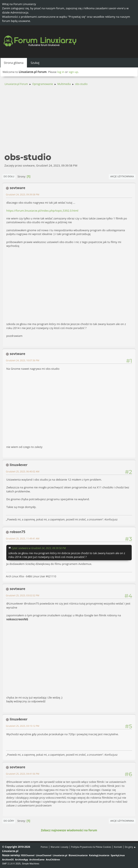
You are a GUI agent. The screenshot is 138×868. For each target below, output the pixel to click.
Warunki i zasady (60, 847)
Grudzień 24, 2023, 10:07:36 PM (23, 360)
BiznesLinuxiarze (78, 855)
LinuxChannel (44, 855)
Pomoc (44, 847)
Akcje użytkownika (122, 176)
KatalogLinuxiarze (99, 855)
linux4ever (19, 465)
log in (61, 72)
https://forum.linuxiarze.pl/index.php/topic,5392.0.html (42, 211)
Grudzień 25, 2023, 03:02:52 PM (23, 595)
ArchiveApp (22, 859)
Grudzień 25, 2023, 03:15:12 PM (23, 726)
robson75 (17, 532)
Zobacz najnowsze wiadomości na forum (69, 830)
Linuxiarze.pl (60, 855)
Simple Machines (31, 864)
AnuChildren (53, 859)
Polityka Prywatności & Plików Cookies (91, 847)
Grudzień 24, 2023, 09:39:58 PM (23, 194)
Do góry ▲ (130, 847)
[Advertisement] (69, 121)
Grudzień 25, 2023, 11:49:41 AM (23, 538)
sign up (73, 72)
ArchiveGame (37, 859)
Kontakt (118, 847)
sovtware (17, 188)
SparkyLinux (118, 855)
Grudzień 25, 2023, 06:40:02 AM (23, 471)
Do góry (9, 821)
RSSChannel (28, 855)
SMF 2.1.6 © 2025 (11, 864)
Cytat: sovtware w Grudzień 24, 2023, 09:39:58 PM (39, 548)
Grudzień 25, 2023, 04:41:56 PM (23, 774)
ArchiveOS (8, 859)
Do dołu (9, 176)
